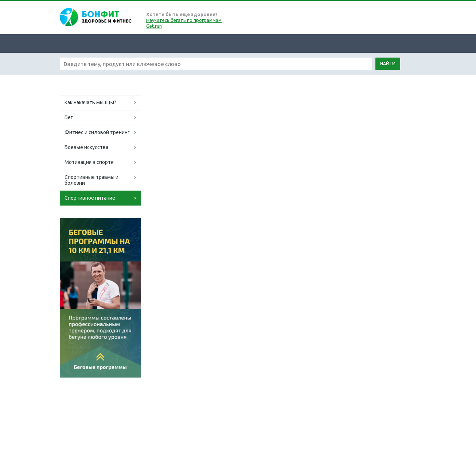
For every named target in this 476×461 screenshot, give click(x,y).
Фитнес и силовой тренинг (97, 132)
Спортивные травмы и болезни (91, 180)
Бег (69, 117)
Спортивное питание (90, 198)
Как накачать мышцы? (90, 102)
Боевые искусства (86, 147)
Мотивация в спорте (89, 162)
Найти (388, 64)
